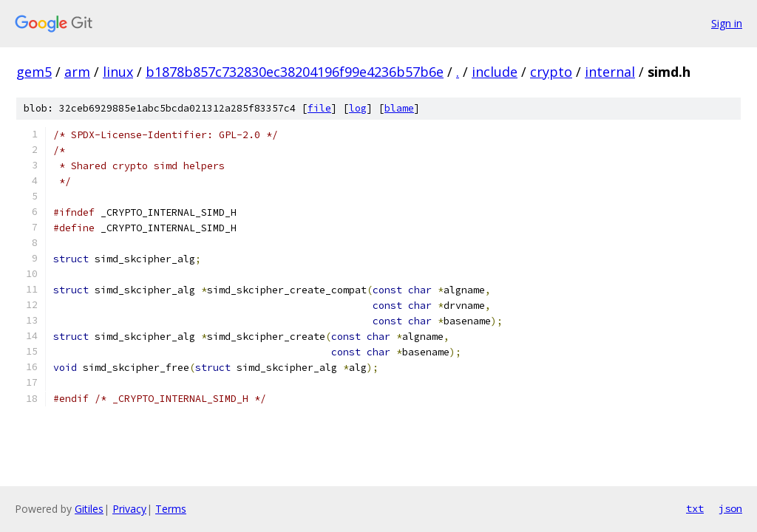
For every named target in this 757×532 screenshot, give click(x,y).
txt (695, 508)
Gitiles (89, 509)
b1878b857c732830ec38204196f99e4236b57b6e (295, 72)
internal (610, 72)
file (319, 108)
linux (118, 72)
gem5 (34, 72)
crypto (551, 72)
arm (77, 72)
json (730, 508)
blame (399, 108)
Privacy (129, 509)
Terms (171, 509)
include (495, 72)
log (358, 108)
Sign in (727, 23)
